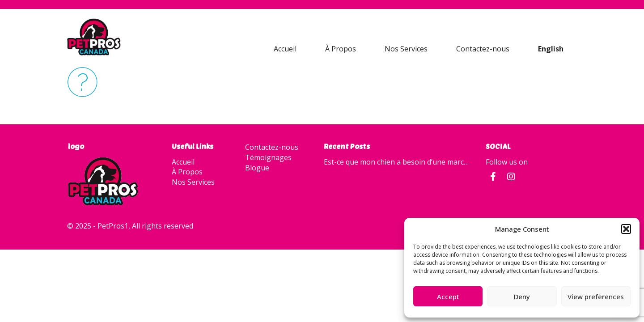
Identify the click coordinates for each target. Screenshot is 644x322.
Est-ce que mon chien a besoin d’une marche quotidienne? (398, 162)
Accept (448, 297)
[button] (626, 229)
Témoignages (268, 157)
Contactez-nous (483, 49)
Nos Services (406, 49)
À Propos (341, 49)
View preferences (596, 297)
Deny (522, 297)
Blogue (257, 168)
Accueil (285, 49)
